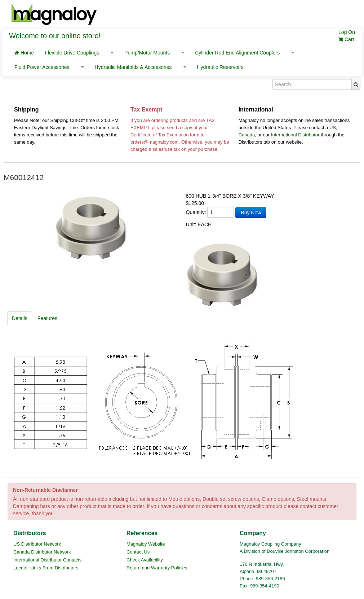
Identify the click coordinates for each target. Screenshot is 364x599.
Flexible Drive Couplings (72, 53)
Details (20, 318)
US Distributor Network (37, 544)
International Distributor (295, 135)
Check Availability (145, 560)
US (333, 128)
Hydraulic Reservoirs (220, 67)
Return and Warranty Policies (157, 568)
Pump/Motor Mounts (147, 53)
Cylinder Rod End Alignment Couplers (237, 53)
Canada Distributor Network (42, 552)
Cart (346, 39)
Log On (347, 32)
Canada (247, 135)
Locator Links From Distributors (46, 568)
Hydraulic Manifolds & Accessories (133, 67)
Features (47, 318)
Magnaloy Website (146, 544)
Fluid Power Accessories (42, 67)
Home (24, 53)
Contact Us (138, 552)
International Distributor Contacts (47, 560)
